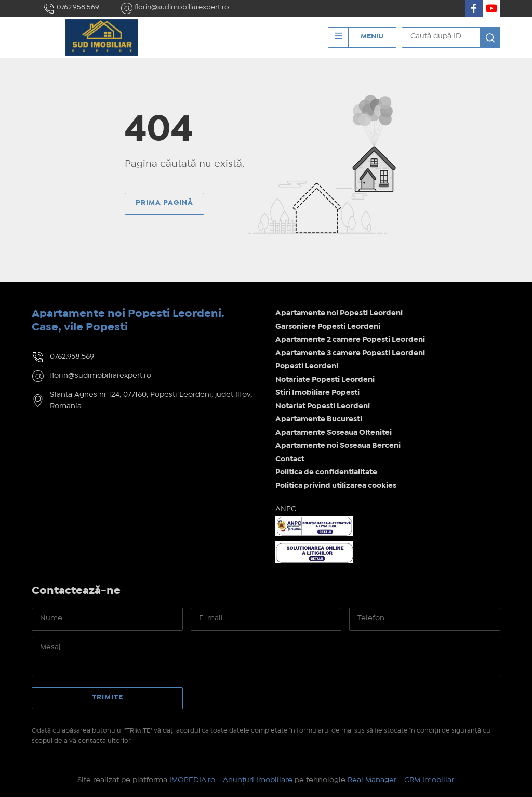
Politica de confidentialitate (326, 472)
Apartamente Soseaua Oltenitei (334, 433)
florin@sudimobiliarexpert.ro (175, 8)
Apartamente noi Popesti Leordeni (339, 313)
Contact (290, 459)
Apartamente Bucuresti (319, 419)
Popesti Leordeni (307, 366)
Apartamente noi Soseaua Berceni (338, 446)
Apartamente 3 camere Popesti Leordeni (350, 353)
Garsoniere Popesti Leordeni (328, 327)
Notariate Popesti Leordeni (325, 380)
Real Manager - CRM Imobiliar (401, 780)
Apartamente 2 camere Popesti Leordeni (350, 340)
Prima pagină (164, 203)
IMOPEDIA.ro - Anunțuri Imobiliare (231, 780)
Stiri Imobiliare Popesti (317, 393)
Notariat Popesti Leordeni (323, 406)
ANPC (286, 509)
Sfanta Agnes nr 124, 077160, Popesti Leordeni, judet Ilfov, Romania (151, 401)
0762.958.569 (71, 8)
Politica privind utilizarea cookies (336, 486)
